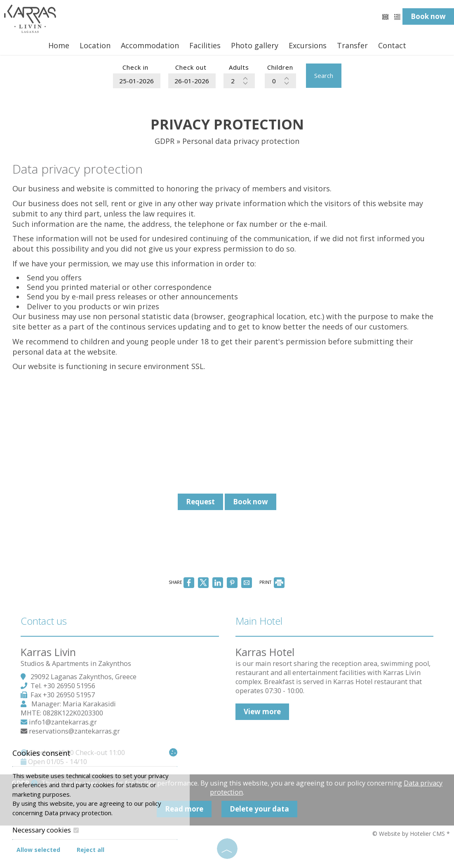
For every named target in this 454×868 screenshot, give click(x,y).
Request (200, 502)
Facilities (205, 45)
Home (59, 45)
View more (262, 712)
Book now (428, 16)
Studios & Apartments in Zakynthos (76, 663)
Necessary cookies (46, 830)
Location (95, 45)
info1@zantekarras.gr (63, 722)
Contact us (44, 621)
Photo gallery (255, 45)
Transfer (352, 45)
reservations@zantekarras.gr (74, 731)
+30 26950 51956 (69, 686)
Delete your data (259, 809)
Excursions (308, 45)
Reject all (91, 850)
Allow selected (38, 850)
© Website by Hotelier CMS (409, 834)
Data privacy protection (78, 813)
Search (324, 75)
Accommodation (150, 45)
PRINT (272, 582)
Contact (392, 45)
